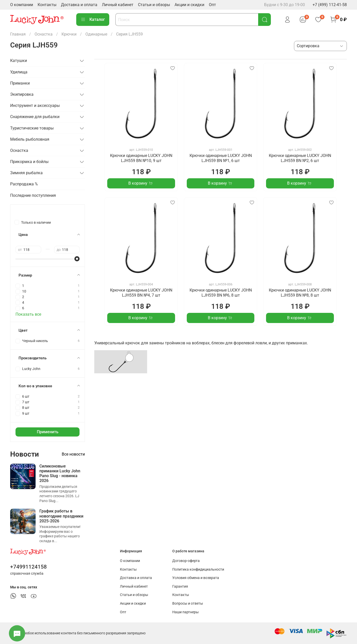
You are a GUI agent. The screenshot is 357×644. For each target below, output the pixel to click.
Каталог (93, 20)
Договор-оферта (186, 561)
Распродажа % (24, 184)
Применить (48, 432)
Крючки (69, 34)
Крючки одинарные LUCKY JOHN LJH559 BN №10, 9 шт (141, 158)
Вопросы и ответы (188, 603)
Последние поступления (33, 195)
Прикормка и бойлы (29, 162)
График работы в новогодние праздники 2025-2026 (61, 516)
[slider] (77, 259)
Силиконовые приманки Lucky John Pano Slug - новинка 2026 (60, 473)
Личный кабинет (118, 5)
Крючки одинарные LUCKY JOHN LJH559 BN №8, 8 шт (300, 293)
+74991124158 (28, 567)
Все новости (73, 454)
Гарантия (180, 586)
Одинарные (96, 34)
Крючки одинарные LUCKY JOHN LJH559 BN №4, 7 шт (141, 293)
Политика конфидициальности (198, 569)
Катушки (19, 61)
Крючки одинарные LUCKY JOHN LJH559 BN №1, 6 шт (221, 158)
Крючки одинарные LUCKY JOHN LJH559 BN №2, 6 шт (300, 158)
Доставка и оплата (79, 5)
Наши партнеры (185, 612)
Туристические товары (32, 128)
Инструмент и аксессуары (35, 106)
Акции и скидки (189, 5)
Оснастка (44, 34)
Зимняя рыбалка (26, 173)
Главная (18, 34)
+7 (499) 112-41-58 (330, 5)
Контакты (47, 5)
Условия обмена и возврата (196, 578)
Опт (212, 5)
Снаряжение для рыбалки (35, 117)
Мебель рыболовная (30, 139)
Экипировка (22, 94)
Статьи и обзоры (154, 5)
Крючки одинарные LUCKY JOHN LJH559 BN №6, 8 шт (221, 293)
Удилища (19, 72)
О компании (22, 5)
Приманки (20, 83)
